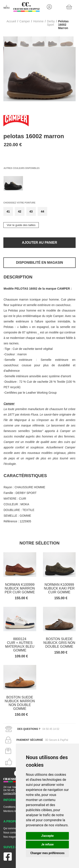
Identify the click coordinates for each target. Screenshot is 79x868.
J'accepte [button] (47, 836)
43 (31, 211)
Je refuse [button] (47, 844)
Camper (25, 21)
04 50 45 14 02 (13, 790)
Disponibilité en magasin (39, 263)
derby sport (51, 23)
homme (38, 21)
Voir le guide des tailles (21, 225)
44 (43, 211)
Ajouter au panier (39, 243)
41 (8, 211)
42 (20, 211)
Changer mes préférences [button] (47, 853)
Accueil (11, 21)
